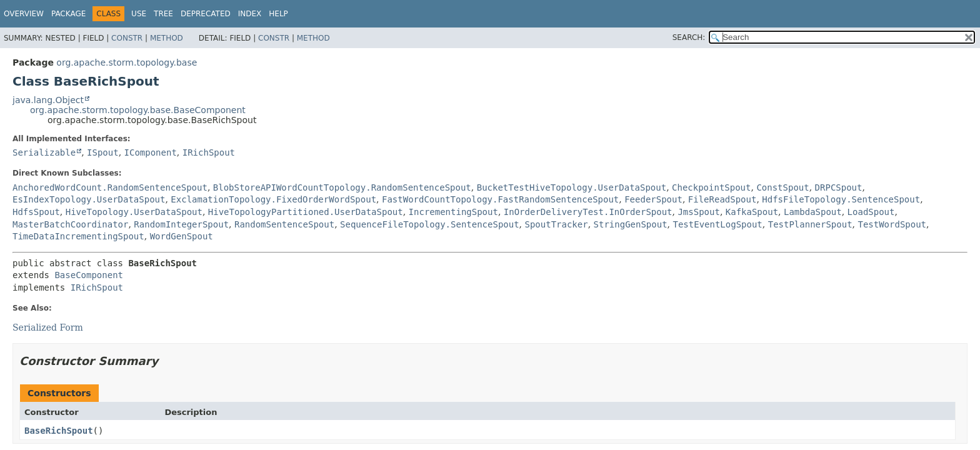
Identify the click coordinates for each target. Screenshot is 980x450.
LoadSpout (871, 212)
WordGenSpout (182, 236)
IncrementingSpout (453, 212)
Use (139, 14)
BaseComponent (89, 275)
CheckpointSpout (711, 187)
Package (68, 14)
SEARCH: (689, 37)
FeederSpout (653, 199)
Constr (127, 38)
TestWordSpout (892, 224)
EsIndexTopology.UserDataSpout (89, 199)
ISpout (103, 152)
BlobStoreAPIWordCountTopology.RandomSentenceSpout (342, 187)
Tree (163, 14)
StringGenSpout (631, 224)
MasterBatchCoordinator (70, 224)
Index (250, 14)
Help (278, 14)
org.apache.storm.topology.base (127, 62)
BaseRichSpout (59, 431)
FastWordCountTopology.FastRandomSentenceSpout (500, 199)
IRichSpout (209, 152)
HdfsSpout (36, 212)
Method (167, 38)
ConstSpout (782, 187)
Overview (24, 14)
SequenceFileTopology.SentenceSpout (430, 224)
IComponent (151, 152)
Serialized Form (48, 327)
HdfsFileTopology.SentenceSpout (841, 199)
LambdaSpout (813, 212)
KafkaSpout (752, 212)
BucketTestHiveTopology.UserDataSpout (572, 187)
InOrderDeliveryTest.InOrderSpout (588, 212)
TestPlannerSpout (810, 224)
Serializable (44, 152)
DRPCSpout (839, 187)
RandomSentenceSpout (284, 224)
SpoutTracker (557, 224)
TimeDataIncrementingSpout (78, 236)
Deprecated (206, 14)
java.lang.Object (48, 100)
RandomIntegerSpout (181, 224)
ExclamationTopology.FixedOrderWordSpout (273, 199)
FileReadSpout (722, 199)
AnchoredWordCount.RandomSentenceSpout (110, 187)
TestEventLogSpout (718, 224)
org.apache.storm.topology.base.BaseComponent (138, 110)
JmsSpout (698, 212)
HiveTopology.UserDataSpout (134, 212)
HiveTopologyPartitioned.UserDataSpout (306, 212)
